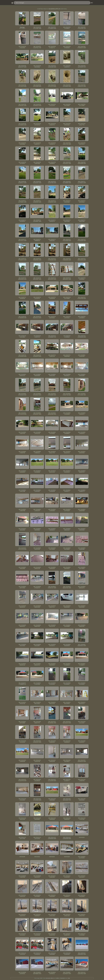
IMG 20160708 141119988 (82, 105)
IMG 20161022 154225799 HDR (22, 780)
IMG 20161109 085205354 (82, 799)
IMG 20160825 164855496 (82, 549)
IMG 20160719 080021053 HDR (82, 259)
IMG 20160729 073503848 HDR (22, 317)
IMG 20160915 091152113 (82, 703)
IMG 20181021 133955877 (67, 896)
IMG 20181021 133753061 (37, 896)
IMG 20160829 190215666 (22, 645)
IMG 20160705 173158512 (67, 28)
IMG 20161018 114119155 (22, 742)
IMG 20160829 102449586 (67, 626)
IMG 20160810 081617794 (52, 452)
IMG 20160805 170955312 (37, 452)
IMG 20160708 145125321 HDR (67, 163)
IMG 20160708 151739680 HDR (67, 182)
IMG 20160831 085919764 (37, 664)
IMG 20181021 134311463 (52, 915)
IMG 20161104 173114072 (22, 799)
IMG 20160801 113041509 (82, 356)
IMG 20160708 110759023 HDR (67, 86)
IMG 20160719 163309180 (22, 298)
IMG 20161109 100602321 (67, 819)
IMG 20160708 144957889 (37, 163)
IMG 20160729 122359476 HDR (37, 356)
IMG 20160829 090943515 (22, 626)
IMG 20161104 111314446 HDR (52, 780)
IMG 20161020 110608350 (22, 761)
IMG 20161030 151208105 (37, 780)
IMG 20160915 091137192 (52, 703)
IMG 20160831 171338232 (67, 664)
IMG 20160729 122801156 (52, 356)
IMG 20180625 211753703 (82, 857)
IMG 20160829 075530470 (37, 587)
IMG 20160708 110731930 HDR (37, 86)
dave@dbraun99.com (55, 9)
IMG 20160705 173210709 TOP (82, 28)
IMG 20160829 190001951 (82, 626)
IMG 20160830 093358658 (67, 645)
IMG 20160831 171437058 (37, 684)
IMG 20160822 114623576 (37, 510)
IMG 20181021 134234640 (82, 896)
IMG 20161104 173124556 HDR (37, 799)
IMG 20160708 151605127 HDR (22, 182)
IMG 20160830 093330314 (52, 645)
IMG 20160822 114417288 (22, 491)
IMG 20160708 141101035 (52, 105)
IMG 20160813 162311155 (52, 471)
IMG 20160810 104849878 (22, 471)
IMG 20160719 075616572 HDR (22, 259)
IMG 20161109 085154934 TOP (67, 799)
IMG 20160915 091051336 (22, 703)
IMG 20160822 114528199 (52, 491)
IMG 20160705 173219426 (22, 47)
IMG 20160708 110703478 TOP (82, 66)
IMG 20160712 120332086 (67, 201)
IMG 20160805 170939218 (82, 433)
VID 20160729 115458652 (67, 336)
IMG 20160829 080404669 (67, 606)
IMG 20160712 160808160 (37, 240)
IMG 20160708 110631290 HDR (52, 66)
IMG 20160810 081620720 (67, 452)
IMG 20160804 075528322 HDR (37, 394)
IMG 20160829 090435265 (82, 606)
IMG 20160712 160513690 (67, 221)
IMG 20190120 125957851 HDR (82, 954)
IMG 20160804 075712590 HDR (82, 394)
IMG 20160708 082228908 (37, 66)
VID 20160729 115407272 (37, 336)
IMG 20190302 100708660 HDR (37, 973)
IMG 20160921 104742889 (22, 722)
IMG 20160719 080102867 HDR (37, 279)
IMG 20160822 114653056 (52, 510)
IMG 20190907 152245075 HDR (67, 973)
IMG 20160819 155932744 (82, 471)
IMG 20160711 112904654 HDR (37, 201)
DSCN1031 (37, 857)
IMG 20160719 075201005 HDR (82, 240)
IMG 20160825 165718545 (82, 568)
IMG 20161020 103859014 (67, 742)
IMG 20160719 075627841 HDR (37, 259)
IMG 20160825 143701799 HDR (22, 549)
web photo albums (50, 978)
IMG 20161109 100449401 (37, 819)
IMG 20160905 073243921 (67, 684)
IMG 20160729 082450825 (52, 317)
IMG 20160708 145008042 (52, 163)
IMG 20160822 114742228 (67, 510)
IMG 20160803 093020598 (37, 375)
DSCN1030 (22, 857)
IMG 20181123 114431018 (22, 954)
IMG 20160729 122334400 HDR (22, 356)
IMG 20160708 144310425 (67, 124)
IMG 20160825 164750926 (67, 549)
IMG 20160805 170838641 (67, 433)
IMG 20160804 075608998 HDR (52, 394)
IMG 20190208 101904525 (22, 973)
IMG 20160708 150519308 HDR (82, 163)
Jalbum (58, 978)
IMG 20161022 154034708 (37, 761)
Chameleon (63, 978)
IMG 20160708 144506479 (52, 144)
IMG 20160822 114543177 (67, 491)
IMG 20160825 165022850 (22, 568)
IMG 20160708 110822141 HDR (82, 86)
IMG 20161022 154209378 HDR (82, 761)
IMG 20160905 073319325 (82, 684)
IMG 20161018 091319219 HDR (67, 722)
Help (69, 978)
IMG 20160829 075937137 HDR (52, 587)
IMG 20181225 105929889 (52, 954)
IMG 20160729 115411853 (22, 336)
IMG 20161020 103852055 (52, 742)
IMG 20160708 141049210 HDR (37, 105)
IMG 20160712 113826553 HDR (52, 201)
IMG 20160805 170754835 (52, 433)
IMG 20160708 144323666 (22, 144)
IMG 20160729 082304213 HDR (37, 317)
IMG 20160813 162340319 (67, 471)
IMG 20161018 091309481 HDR (52, 722)
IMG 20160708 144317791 (82, 124)
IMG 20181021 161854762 (67, 934)
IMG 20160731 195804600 (67, 356)
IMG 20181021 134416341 (22, 934)
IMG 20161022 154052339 (52, 761)
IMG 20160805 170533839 (67, 414)
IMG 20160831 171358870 (82, 664)
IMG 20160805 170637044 (22, 433)
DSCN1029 (82, 837)
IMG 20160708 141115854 (67, 105)
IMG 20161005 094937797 (37, 722)
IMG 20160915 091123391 (37, 703)
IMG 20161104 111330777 (67, 780)
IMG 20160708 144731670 (82, 144)
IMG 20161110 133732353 (37, 838)
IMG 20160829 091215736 (52, 626)
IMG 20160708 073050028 (67, 47)
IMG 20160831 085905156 (22, 664)
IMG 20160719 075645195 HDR (52, 259)
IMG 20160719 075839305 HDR (67, 259)
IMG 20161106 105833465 (52, 799)
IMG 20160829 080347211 (52, 606)
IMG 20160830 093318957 (37, 645)
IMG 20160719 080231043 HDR (52, 279)
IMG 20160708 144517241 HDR (67, 144)
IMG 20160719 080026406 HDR (22, 279)
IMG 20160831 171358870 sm (22, 684)
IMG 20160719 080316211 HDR (67, 279)
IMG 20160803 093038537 (67, 375)
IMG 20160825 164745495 (52, 549)
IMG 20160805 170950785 (22, 452)
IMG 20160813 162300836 (37, 471)
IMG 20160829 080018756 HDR (67, 587)
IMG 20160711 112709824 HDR (82, 182)
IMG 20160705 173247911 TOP (37, 47)
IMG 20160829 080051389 (37, 606)
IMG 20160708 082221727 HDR (22, 66)
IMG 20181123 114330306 (82, 934)
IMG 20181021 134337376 (82, 915)
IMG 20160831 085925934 (52, 664)
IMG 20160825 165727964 (22, 587)
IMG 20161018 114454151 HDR (37, 742)
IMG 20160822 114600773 (82, 491)
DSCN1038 (67, 857)
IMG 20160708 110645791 (67, 66)
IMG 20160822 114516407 (37, 491)
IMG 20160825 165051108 (37, 568)
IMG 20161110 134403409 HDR (52, 838)
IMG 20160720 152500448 (52, 298)
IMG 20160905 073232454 (52, 684)
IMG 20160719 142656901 (82, 279)
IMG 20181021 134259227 (37, 915)
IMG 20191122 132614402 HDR (82, 973)
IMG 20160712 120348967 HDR (37, 221)
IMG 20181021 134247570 (22, 915)
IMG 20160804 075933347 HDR (37, 414)
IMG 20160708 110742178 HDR (52, 86)
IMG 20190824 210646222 (52, 973)
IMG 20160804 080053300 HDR (52, 414)
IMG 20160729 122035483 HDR (82, 336)
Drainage (22, 27)
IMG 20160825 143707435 (37, 549)
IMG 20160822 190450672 (52, 529)
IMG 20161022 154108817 (67, 761)
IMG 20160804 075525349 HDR (22, 394)
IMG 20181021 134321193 (67, 915)
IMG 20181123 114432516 (37, 954)
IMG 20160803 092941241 (22, 375)
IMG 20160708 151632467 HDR (37, 182)
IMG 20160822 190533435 (82, 529)
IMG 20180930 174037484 (22, 877)
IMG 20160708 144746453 (22, 163)
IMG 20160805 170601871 (82, 414)
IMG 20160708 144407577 (37, 144)
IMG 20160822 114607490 (22, 510)
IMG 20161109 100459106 (52, 819)
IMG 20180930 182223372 (37, 877)
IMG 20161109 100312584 (22, 819)
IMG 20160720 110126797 (37, 298)
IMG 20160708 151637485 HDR (52, 182)
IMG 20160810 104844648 (82, 452)
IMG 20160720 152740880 (67, 298)
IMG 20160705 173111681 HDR (37, 28)
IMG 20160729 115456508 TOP (52, 336)
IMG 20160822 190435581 (37, 529)
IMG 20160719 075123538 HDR (67, 240)
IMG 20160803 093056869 (82, 375)
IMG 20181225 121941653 (67, 954)
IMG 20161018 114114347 (82, 722)
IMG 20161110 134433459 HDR (67, 838)
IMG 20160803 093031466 (52, 375)
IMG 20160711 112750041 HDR (22, 201)
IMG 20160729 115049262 (67, 317)
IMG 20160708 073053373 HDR (82, 47)
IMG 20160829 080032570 (82, 587)
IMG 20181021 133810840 (52, 896)
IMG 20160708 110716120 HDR (22, 86)
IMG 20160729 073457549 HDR (82, 298)
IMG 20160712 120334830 (82, 201)
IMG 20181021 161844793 (52, 934)
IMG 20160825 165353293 (52, 568)
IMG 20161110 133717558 (22, 838)
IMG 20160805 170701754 (37, 433)
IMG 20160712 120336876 (22, 221)
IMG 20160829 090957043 (37, 626)
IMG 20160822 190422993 (22, 529)
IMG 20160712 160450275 (52, 221)
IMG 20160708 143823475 (52, 124)
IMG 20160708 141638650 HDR (22, 124)
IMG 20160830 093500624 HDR (82, 645)
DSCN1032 (52, 857)
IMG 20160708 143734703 (37, 124)
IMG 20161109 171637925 (82, 819)
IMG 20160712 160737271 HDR (22, 240)
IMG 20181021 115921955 (52, 877)
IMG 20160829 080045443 (22, 606)
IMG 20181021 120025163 (22, 896)
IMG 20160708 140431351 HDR (22, 105)
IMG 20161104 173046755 (82, 780)
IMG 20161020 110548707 (82, 742)
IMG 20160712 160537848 (82, 221)
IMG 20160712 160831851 (52, 240)
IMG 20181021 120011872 (82, 877)
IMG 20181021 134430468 (37, 934)
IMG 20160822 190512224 (67, 529)
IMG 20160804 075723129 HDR (22, 414)
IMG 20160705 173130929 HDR (52, 28)
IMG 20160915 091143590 (67, 703)
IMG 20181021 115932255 (67, 877)
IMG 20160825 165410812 (67, 568)
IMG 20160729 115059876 (82, 317)
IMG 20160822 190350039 (82, 510)
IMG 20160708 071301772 (52, 47)
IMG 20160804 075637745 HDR (67, 394)
